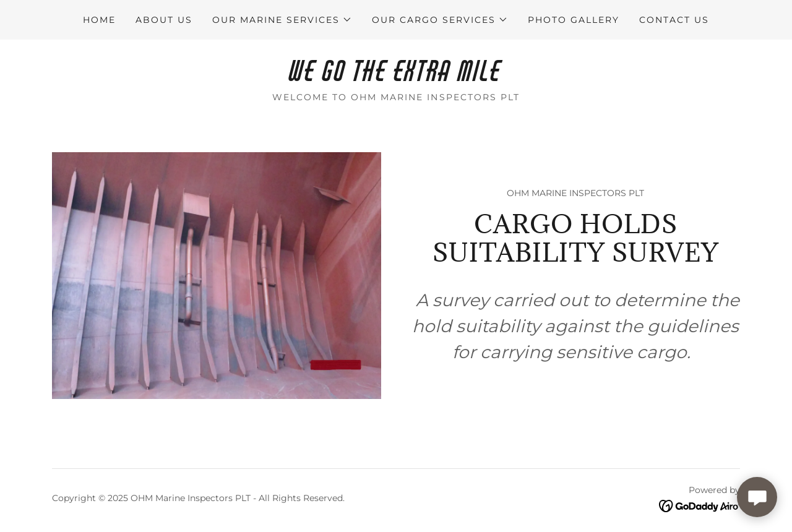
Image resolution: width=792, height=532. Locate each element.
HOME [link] (99, 20)
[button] (282, 20)
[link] (396, 78)
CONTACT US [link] (674, 20)
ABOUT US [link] (164, 20)
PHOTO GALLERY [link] (574, 20)
